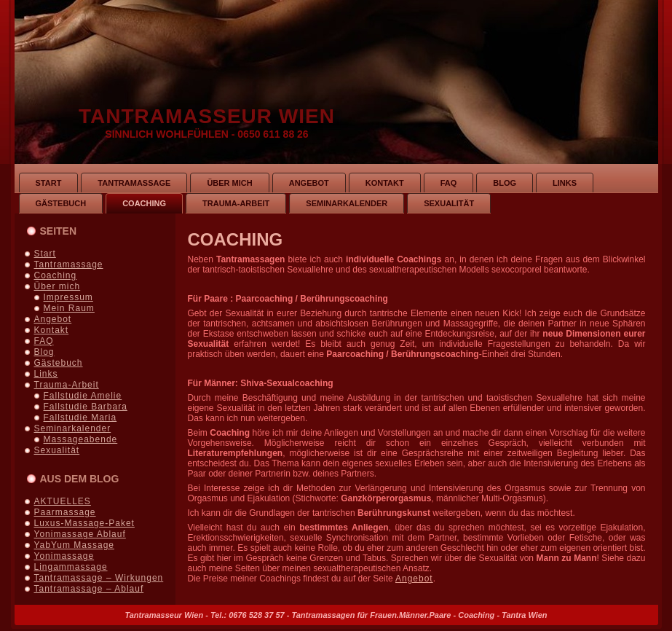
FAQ (44, 341)
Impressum (68, 297)
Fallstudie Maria (80, 418)
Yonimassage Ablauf (80, 534)
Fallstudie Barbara (86, 407)
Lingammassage (71, 567)
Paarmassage (65, 512)
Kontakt (52, 330)
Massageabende (81, 439)
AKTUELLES (63, 501)
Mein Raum (69, 308)
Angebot (53, 319)
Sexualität (57, 450)
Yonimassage (64, 556)
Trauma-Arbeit (67, 385)
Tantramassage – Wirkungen (99, 578)
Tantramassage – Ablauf (89, 589)
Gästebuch (59, 363)
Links (46, 374)
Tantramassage (69, 264)
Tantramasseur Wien (207, 116)
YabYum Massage (75, 545)
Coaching (56, 275)
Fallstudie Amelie (83, 396)
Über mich (58, 286)
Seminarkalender (73, 428)
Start (45, 254)
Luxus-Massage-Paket (84, 523)
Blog (44, 352)
